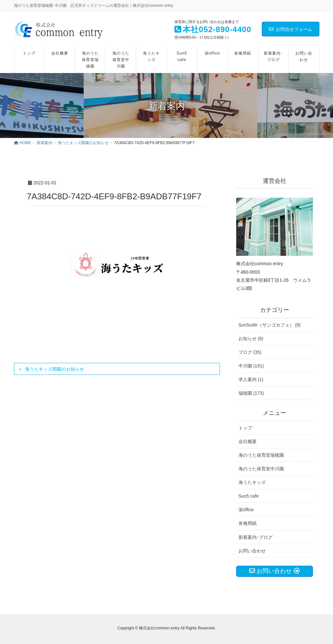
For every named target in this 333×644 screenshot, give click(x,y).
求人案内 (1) (251, 379)
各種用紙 (248, 523)
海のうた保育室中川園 (261, 469)
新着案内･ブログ (256, 537)
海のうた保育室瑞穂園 (261, 455)
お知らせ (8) (251, 339)
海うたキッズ (252, 482)
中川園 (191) (251, 366)
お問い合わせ (252, 551)
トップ (245, 428)
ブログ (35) (250, 352)
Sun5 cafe (249, 496)
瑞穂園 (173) (251, 393)
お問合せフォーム (291, 29)
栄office (246, 510)
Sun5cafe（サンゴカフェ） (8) (270, 325)
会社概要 (248, 441)
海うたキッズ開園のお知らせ (55, 369)
